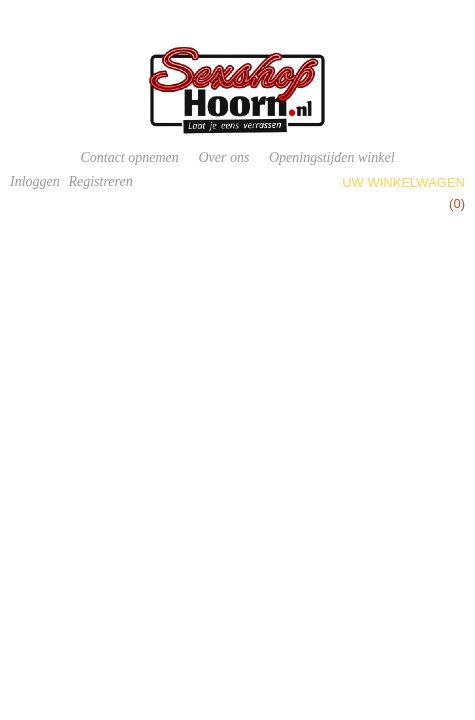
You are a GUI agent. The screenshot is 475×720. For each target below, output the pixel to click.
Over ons (223, 157)
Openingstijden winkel (332, 157)
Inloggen (35, 181)
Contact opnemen (129, 157)
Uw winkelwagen (403, 182)
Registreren (100, 181)
